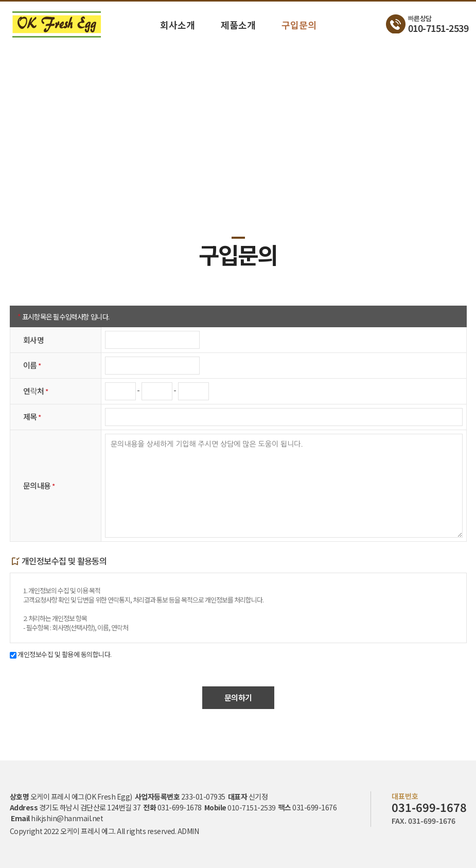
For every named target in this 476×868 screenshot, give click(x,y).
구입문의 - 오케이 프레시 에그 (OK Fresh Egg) (57, 24)
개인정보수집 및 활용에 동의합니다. (61, 654)
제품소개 (238, 25)
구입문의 (299, 25)
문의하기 (238, 697)
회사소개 (178, 25)
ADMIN (188, 831)
